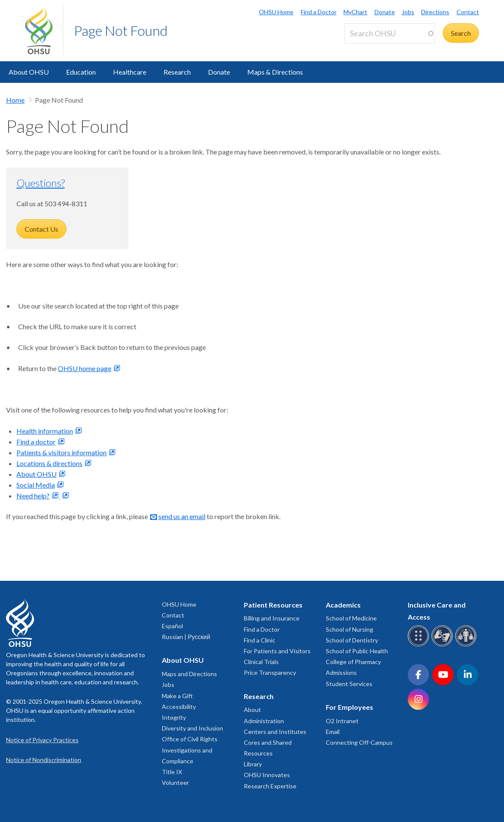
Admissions (341, 672)
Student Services (349, 684)
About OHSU (29, 72)
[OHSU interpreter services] (467, 645)
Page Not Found (121, 30)
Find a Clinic (260, 640)
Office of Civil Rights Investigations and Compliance (190, 750)
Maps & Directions (275, 72)
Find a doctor (36, 442)
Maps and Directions (189, 674)
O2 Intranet (342, 721)
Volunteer (175, 783)
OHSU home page (85, 368)
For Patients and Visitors (277, 651)
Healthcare (130, 72)
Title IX (172, 772)
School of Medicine (351, 618)
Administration (264, 721)
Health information (45, 431)
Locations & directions (49, 463)
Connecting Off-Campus (359, 742)
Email (333, 732)
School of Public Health (357, 651)
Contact (468, 12)
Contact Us (41, 229)
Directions (435, 12)
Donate (385, 12)
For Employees (350, 707)
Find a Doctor (319, 12)
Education (81, 72)
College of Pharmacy (353, 662)
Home (15, 100)
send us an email (182, 516)
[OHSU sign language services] (443, 645)
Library (253, 764)
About (252, 710)
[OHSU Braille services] (420, 645)
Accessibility (179, 707)
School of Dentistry (352, 640)
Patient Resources (273, 605)
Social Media (36, 485)
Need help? (33, 496)
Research (177, 72)
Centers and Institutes (275, 732)
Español (172, 626)
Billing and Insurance (272, 618)
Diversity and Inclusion (192, 728)
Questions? (41, 183)
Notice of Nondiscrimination (44, 760)
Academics (343, 605)
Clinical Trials (261, 662)
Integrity (174, 717)
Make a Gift (177, 696)
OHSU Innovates (267, 775)
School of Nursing (350, 629)
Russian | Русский (186, 637)
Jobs (408, 12)
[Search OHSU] (390, 33)
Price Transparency (270, 672)
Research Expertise (270, 786)
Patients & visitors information (61, 452)
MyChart (355, 12)
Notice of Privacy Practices (42, 740)
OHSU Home (276, 12)
